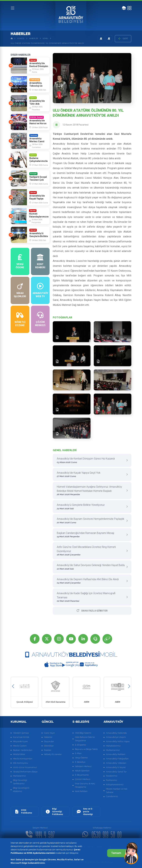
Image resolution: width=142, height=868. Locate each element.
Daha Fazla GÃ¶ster (92, 611)
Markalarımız (19, 776)
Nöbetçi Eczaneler (53, 754)
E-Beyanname (82, 775)
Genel (46, 38)
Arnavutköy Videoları (116, 763)
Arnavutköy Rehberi (116, 754)
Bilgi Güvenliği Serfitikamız (20, 782)
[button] (13, 686)
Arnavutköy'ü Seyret (116, 767)
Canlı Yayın (49, 733)
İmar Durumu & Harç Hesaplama (85, 785)
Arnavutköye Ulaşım (116, 737)
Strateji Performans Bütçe (25, 772)
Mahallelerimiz (113, 746)
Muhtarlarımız (113, 750)
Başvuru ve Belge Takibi (86, 749)
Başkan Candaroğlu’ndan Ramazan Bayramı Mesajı (91, 535)
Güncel (21, 38)
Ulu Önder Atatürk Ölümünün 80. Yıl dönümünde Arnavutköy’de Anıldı (47, 43)
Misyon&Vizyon (20, 741)
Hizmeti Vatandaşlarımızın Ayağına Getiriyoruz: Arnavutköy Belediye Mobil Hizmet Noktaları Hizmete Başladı (91, 491)
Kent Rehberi (81, 791)
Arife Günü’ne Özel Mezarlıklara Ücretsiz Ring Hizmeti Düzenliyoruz (91, 551)
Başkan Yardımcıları (23, 750)
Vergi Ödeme (81, 758)
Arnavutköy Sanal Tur (116, 772)
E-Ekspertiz (81, 745)
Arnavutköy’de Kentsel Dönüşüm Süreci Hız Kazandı (91, 461)
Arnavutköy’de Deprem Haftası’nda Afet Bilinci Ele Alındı (91, 581)
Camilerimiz (112, 796)
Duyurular (49, 741)
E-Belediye (80, 762)
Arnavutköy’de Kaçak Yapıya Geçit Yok (91, 475)
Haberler (34, 38)
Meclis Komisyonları (23, 759)
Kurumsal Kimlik (21, 737)
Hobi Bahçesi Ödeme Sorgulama (85, 739)
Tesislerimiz (112, 776)
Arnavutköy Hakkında (116, 733)
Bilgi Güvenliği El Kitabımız (21, 790)
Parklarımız (112, 780)
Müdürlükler (19, 754)
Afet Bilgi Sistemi (83, 733)
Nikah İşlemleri (82, 771)
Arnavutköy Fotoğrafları (117, 759)
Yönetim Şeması (21, 733)
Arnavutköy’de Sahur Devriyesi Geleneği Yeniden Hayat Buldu (91, 567)
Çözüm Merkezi (83, 779)
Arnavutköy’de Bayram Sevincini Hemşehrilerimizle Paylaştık (91, 521)
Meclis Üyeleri (20, 746)
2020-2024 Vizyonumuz (25, 767)
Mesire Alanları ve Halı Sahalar (117, 791)
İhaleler (48, 750)
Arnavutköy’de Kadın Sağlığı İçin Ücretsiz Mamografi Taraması (91, 597)
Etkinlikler (49, 746)
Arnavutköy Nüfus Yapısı (118, 741)
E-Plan (78, 753)
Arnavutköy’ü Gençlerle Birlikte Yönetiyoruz (91, 507)
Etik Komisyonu (20, 763)
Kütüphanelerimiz (115, 785)
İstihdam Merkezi (83, 766)
